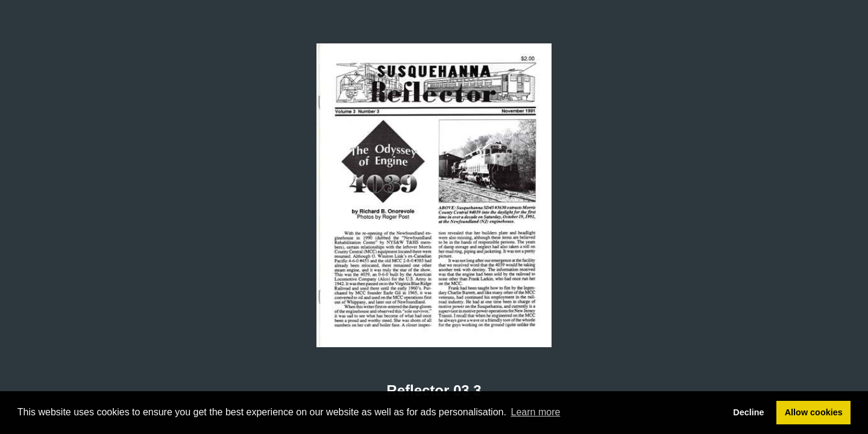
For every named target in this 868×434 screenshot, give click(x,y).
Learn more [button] (536, 412)
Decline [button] (748, 412)
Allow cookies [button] (814, 412)
